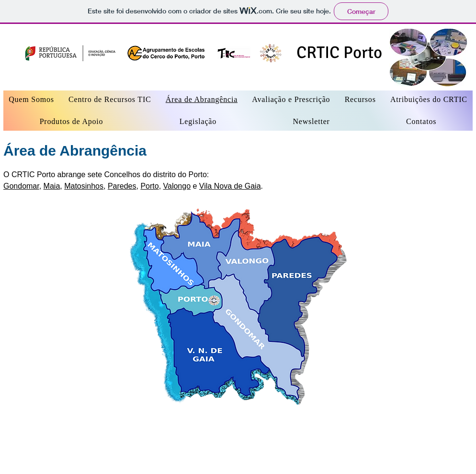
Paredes (122, 186)
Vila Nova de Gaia (230, 186)
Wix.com (160, 454)
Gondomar (21, 186)
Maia (52, 186)
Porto (149, 186)
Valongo (177, 186)
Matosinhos (84, 186)
